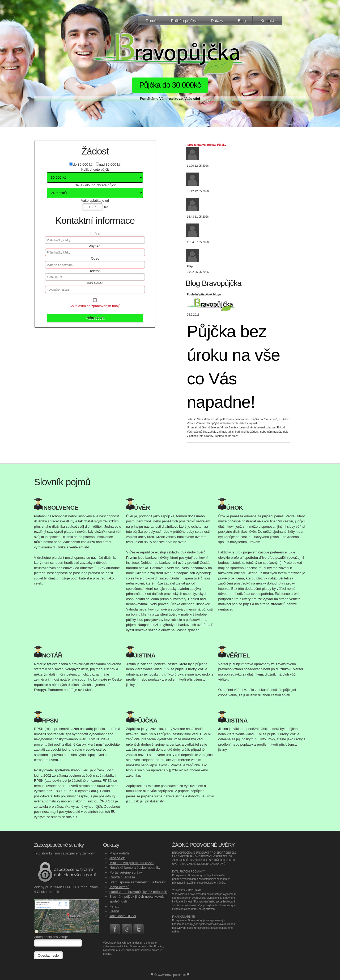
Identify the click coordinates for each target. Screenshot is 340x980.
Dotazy (217, 21)
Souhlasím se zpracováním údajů (95, 306)
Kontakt (267, 21)
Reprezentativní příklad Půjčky (206, 145)
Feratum (116, 906)
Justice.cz (117, 858)
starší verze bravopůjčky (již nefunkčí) (138, 892)
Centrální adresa (122, 877)
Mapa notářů (119, 853)
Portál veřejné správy (126, 872)
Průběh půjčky (184, 21)
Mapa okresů (119, 887)
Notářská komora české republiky (135, 868)
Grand (114, 911)
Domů (151, 21)
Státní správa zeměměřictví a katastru (138, 882)
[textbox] (95, 265)
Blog (242, 21)
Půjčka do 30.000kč (170, 85)
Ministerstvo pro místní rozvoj (132, 863)
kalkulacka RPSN (123, 916)
